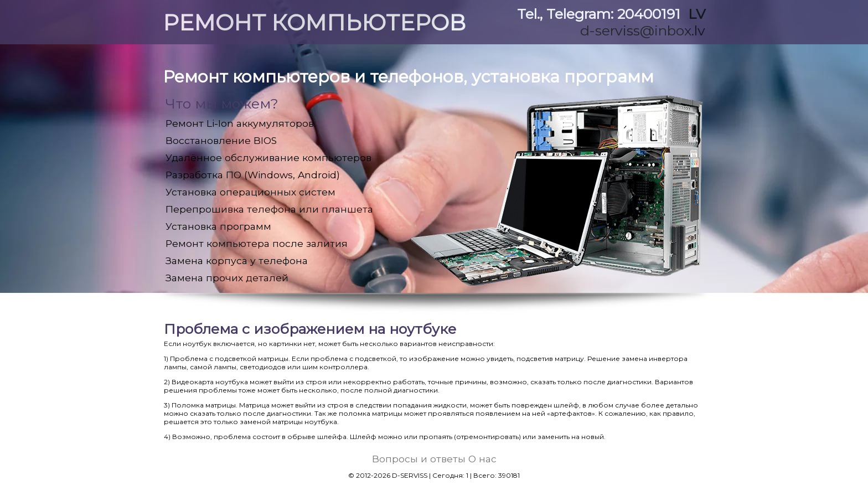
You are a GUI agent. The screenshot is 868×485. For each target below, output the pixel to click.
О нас (482, 459)
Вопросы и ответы (419, 459)
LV (697, 14)
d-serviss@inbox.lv (643, 30)
